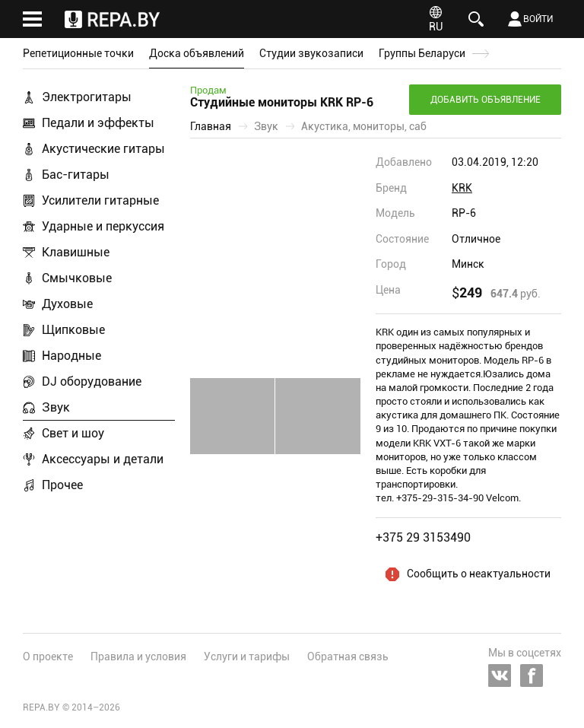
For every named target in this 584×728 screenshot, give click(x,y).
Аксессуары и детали (103, 459)
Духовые (67, 304)
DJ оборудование (92, 381)
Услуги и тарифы (247, 656)
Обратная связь (348, 656)
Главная (211, 126)
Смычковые (77, 278)
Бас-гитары (76, 175)
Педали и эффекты (98, 123)
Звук (56, 407)
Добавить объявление (486, 100)
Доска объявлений (197, 53)
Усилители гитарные (100, 200)
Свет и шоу (73, 433)
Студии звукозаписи (311, 53)
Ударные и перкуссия (103, 226)
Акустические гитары (103, 149)
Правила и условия (138, 656)
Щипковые (73, 330)
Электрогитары (87, 97)
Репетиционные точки (78, 53)
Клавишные (76, 252)
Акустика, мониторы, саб (364, 126)
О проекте (48, 656)
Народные (71, 356)
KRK (462, 188)
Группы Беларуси (422, 53)
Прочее (62, 485)
